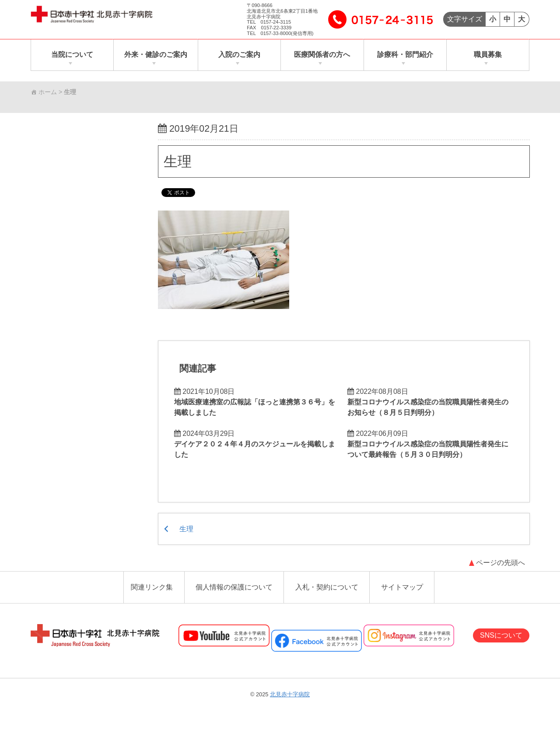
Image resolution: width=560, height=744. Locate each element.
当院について (72, 55)
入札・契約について (327, 588)
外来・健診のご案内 (156, 55)
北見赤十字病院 (290, 695)
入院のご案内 (239, 55)
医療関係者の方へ (322, 55)
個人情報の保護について (234, 588)
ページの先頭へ (500, 564)
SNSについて (501, 636)
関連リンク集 (152, 588)
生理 (178, 161)
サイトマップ (402, 588)
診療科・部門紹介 (405, 55)
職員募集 (488, 55)
